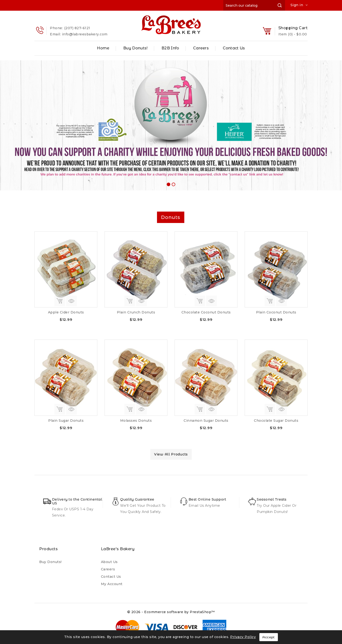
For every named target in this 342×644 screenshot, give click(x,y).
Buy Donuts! (135, 48)
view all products (171, 454)
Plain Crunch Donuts (136, 312)
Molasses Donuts (136, 421)
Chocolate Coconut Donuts (206, 312)
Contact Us (234, 48)
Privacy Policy (243, 637)
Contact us (111, 577)
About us (109, 562)
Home (103, 48)
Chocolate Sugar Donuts (276, 421)
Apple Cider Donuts (66, 312)
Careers (201, 48)
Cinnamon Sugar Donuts (206, 421)
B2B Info (170, 48)
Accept (269, 637)
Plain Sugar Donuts (66, 421)
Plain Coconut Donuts (276, 312)
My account (112, 584)
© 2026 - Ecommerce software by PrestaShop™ (171, 612)
